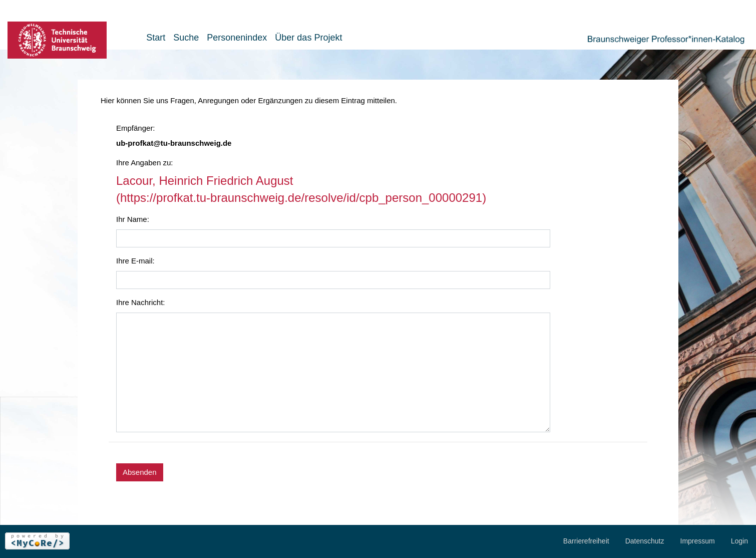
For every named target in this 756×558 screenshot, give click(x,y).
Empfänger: (136, 128)
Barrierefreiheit (586, 541)
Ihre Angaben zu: (144, 163)
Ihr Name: (133, 219)
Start (156, 38)
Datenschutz (645, 541)
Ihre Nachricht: (141, 302)
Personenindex (237, 38)
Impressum (698, 541)
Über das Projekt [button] (308, 38)
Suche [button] (186, 38)
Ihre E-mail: (135, 261)
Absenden (140, 472)
